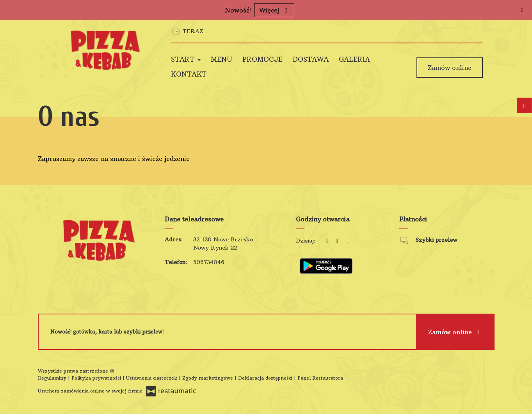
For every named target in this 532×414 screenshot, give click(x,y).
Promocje (262, 59)
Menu (222, 59)
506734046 (209, 262)
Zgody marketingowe (208, 378)
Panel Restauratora (320, 378)
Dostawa (311, 59)
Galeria (354, 59)
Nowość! (238, 10)
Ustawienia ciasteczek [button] (152, 378)
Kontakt (189, 74)
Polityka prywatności (97, 378)
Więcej (274, 10)
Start (186, 59)
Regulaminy (53, 378)
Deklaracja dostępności (266, 378)
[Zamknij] (522, 10)
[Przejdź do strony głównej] (109, 50)
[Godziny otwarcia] (349, 241)
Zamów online (450, 68)
